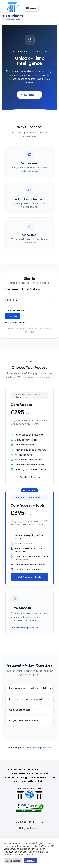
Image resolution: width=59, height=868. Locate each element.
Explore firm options (24, 628)
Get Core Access (30, 477)
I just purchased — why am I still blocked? (31, 688)
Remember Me (15, 310)
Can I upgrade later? (29, 710)
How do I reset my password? (29, 699)
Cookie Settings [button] (13, 861)
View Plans (29, 95)
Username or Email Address (22, 289)
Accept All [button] (30, 861)
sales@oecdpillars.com (39, 748)
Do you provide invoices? (29, 721)
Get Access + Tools (30, 577)
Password (11, 300)
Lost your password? (15, 323)
